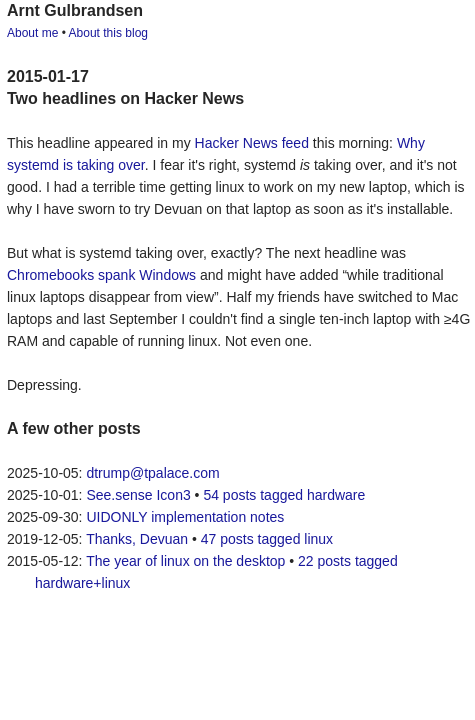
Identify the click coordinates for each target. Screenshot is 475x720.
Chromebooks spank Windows (101, 275)
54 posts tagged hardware (284, 495)
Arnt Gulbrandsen (75, 10)
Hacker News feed (252, 143)
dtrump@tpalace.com (152, 473)
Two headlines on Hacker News (125, 98)
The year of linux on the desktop (185, 561)
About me (32, 33)
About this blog (108, 33)
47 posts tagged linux (267, 539)
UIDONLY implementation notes (185, 517)
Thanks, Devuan (137, 539)
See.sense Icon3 (138, 495)
